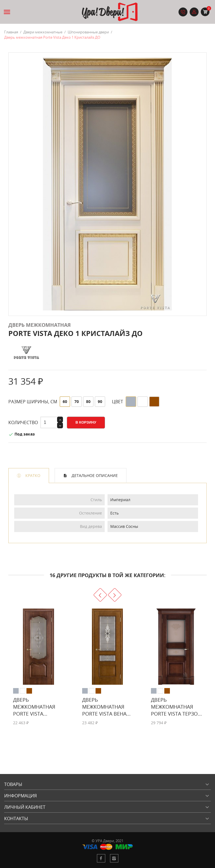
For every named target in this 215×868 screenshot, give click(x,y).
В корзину (86, 422)
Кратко (32, 475)
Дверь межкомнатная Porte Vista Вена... (106, 707)
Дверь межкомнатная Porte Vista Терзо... (176, 707)
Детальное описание (94, 475)
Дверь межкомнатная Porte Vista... (34, 707)
